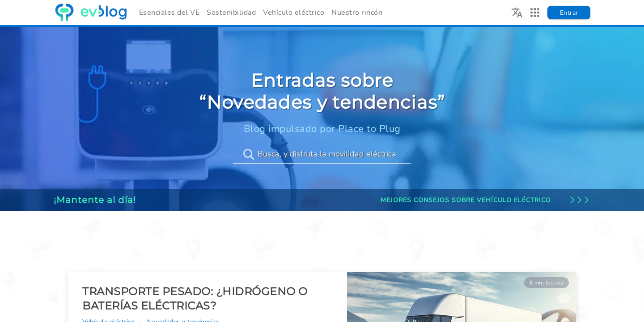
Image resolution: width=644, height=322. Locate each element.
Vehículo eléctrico (294, 13)
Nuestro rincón (357, 13)
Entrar (569, 13)
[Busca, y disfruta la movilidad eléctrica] (322, 154)
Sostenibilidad (231, 13)
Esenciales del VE (169, 13)
